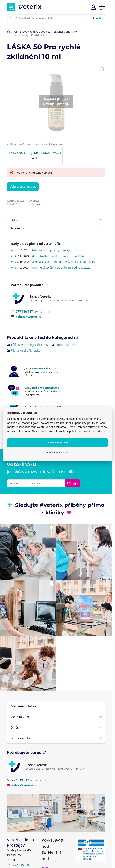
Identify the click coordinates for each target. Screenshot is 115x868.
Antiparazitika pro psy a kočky (52, 250)
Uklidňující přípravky (65, 32)
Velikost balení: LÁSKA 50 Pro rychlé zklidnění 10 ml (36, 144)
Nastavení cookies (57, 452)
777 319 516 (21, 865)
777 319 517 (22, 312)
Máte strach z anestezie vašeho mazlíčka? (59, 256)
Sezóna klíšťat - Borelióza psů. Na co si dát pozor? (65, 262)
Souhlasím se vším (58, 443)
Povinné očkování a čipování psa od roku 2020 (62, 267)
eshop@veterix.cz (26, 317)
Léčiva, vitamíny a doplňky (35, 32)
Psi (15, 32)
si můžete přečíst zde (92, 431)
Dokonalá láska (37, 204)
